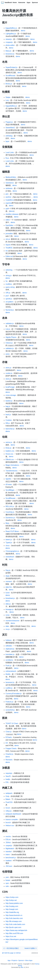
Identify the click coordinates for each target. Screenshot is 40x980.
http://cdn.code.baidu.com (15, 924)
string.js (8, 275)
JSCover (9, 866)
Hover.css (9, 454)
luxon (8, 593)
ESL (7, 782)
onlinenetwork (11, 671)
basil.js (8, 415)
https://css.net (11, 936)
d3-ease (9, 484)
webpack (9, 793)
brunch (8, 822)
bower (8, 880)
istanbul (8, 852)
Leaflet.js (9, 688)
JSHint (8, 842)
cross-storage (11, 395)
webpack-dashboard (13, 814)
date (7, 626)
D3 (7, 743)
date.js (8, 604)
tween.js (9, 540)
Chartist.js (9, 754)
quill (7, 209)
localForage (10, 387)
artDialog (9, 136)
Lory (7, 100)
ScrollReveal (10, 76)
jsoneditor (9, 234)
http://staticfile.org (12, 912)
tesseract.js (10, 54)
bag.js (8, 406)
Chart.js (8, 732)
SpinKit (8, 479)
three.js (8, 448)
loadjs (8, 779)
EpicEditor (9, 225)
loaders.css (10, 451)
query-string (10, 287)
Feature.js (9, 702)
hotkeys (8, 640)
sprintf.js (9, 299)
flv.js (7, 158)
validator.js (10, 323)
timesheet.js (10, 598)
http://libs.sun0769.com (14, 933)
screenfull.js (10, 710)
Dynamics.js (10, 518)
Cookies (9, 420)
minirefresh (10, 557)
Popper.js (9, 122)
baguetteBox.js (11, 28)
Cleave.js (9, 343)
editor (8, 220)
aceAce (8, 197)
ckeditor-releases (12, 214)
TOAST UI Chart (12, 723)
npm (7, 883)
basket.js (9, 401)
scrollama (9, 660)
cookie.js (9, 373)
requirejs (9, 773)
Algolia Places (11, 337)
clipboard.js (10, 649)
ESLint (8, 839)
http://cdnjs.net (11, 900)
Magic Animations (12, 465)
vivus (7, 546)
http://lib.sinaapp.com (14, 921)
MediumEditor (11, 177)
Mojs (7, 523)
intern (8, 855)
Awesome (22, 2)
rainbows (9, 188)
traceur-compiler (12, 819)
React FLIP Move (12, 531)
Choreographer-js (12, 551)
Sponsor (35, 2)
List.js (8, 329)
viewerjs (9, 39)
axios (8, 354)
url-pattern (9, 302)
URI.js (8, 293)
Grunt (8, 808)
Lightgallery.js (11, 34)
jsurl (7, 296)
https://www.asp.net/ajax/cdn (16, 930)
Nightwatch (10, 849)
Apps (29, 2)
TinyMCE (9, 248)
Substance (10, 183)
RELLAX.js (10, 506)
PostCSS (9, 802)
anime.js (9, 442)
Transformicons (11, 471)
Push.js (8, 666)
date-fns (9, 587)
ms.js (8, 629)
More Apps (29, 960)
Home (15, 2)
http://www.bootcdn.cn (14, 915)
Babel (8, 799)
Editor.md (9, 256)
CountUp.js (10, 512)
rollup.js (8, 811)
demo (23, 31)
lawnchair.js (10, 429)
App (9, 960)
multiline (9, 284)
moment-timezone (12, 621)
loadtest (9, 861)
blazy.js (8, 51)
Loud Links (10, 152)
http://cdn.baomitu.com (14, 918)
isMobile (9, 646)
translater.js (10, 654)
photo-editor (10, 45)
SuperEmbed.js (11, 67)
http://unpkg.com (12, 906)
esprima (9, 203)
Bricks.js (9, 84)
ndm (7, 886)
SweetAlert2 (10, 128)
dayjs (8, 576)
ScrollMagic (10, 490)
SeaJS (8, 776)
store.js (8, 368)
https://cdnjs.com (12, 897)
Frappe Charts (11, 748)
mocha (8, 836)
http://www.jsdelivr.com (14, 903)
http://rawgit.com (12, 909)
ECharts (9, 737)
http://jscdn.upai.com (13, 927)
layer (7, 141)
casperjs (9, 846)
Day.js (8, 570)
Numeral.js (10, 310)
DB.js (8, 423)
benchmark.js (11, 858)
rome (7, 615)
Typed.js (9, 543)
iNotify (8, 674)
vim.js (8, 239)
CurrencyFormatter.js (13, 694)
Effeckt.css (10, 460)
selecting (9, 270)
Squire (8, 245)
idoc (22, 967)
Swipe (8, 97)
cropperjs (9, 42)
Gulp (7, 796)
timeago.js (9, 609)
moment (9, 581)
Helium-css (10, 826)
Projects (14, 960)
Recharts (9, 760)
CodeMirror (10, 200)
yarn (7, 877)
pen (7, 194)
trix (7, 251)
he (7, 281)
